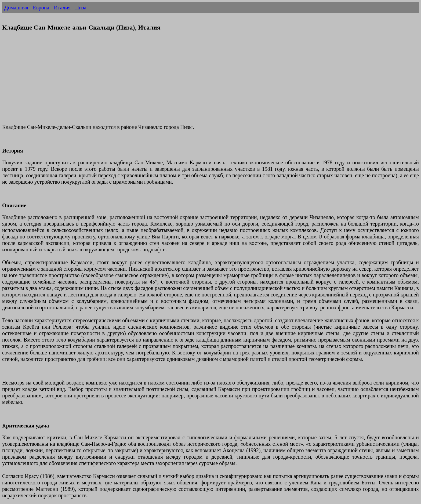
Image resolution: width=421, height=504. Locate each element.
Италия (62, 8)
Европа (41, 8)
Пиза (81, 8)
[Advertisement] (163, 81)
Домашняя (16, 8)
